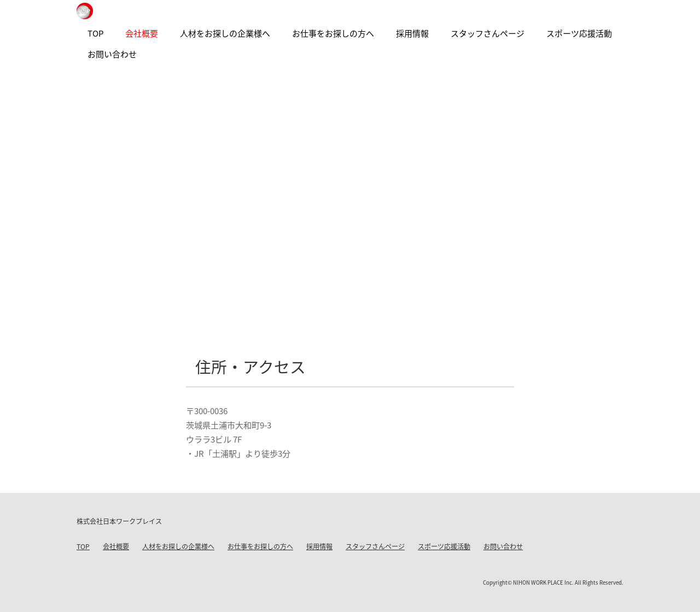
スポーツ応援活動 (444, 546)
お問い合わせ (503, 546)
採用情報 (319, 546)
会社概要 (116, 546)
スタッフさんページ (375, 546)
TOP (83, 546)
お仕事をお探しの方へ (260, 546)
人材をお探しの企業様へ (178, 546)
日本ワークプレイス (85, 11)
